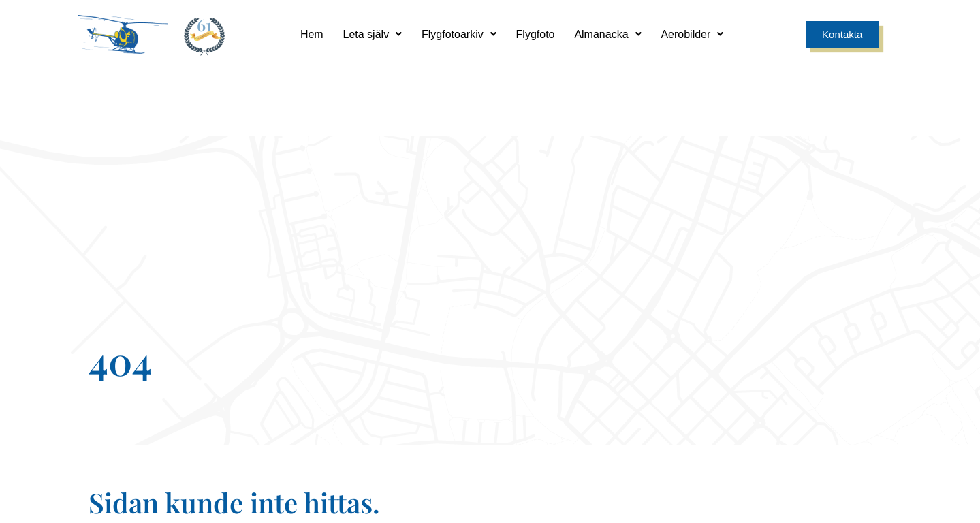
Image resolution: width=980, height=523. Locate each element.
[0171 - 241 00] (796, 373)
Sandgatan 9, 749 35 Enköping (388, 405)
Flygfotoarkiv (458, 34)
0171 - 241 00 (796, 405)
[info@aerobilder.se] (592, 373)
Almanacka (609, 34)
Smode (880, 500)
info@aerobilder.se (592, 405)
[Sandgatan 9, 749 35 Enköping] (388, 373)
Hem (310, 34)
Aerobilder (694, 34)
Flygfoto (536, 34)
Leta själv (372, 34)
